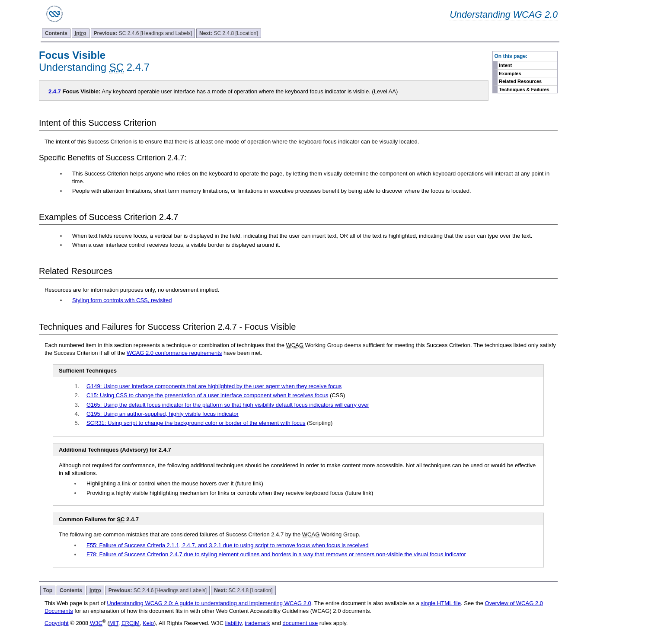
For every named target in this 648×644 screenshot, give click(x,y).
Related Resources (520, 81)
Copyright (57, 623)
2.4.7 (55, 91)
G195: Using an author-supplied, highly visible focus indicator (163, 414)
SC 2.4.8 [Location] (228, 33)
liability (233, 623)
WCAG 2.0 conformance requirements (174, 353)
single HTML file (441, 603)
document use (300, 623)
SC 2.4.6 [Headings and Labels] (143, 33)
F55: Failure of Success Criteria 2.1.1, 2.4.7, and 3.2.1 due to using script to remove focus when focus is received (228, 545)
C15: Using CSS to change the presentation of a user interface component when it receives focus (207, 395)
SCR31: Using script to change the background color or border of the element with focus (196, 423)
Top (48, 590)
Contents (56, 33)
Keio (148, 623)
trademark (257, 623)
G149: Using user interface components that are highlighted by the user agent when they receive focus (214, 386)
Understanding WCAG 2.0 (504, 14)
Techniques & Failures (524, 89)
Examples (510, 73)
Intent (505, 65)
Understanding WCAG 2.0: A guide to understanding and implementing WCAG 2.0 (209, 603)
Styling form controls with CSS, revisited (122, 300)
